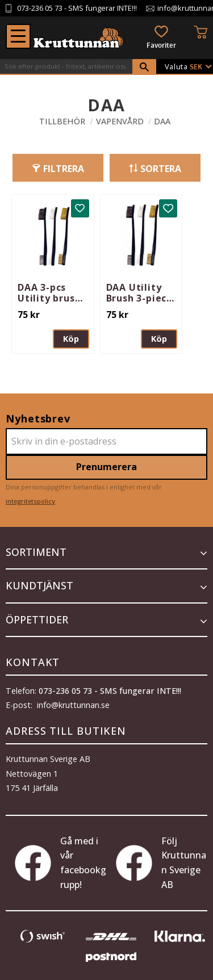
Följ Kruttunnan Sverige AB (161, 863)
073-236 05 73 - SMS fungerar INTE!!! (110, 691)
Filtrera (64, 169)
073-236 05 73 (40, 8)
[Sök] (144, 67)
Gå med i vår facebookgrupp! (60, 863)
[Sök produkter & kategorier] (66, 66)
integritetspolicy (30, 501)
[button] (18, 36)
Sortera (161, 169)
